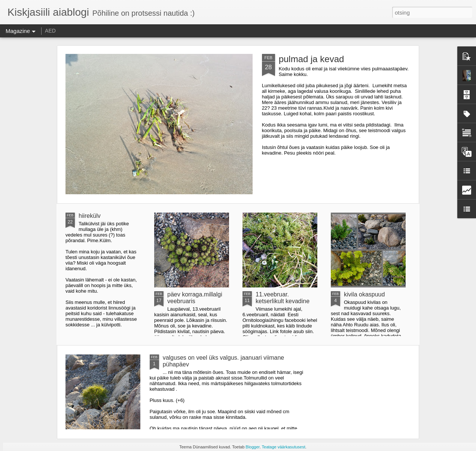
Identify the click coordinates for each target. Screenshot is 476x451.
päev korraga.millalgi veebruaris (195, 298)
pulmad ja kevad (312, 59)
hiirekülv (90, 216)
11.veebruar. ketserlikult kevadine (283, 298)
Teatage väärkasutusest (284, 447)
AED (50, 31)
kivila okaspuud (364, 294)
